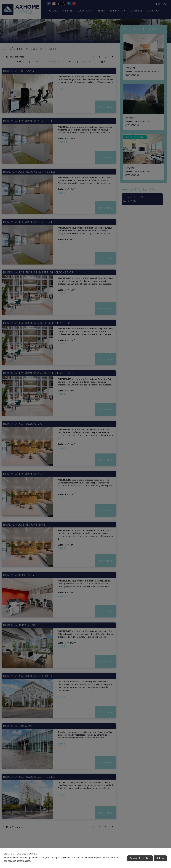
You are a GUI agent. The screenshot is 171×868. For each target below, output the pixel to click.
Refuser (160, 858)
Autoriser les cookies (140, 858)
